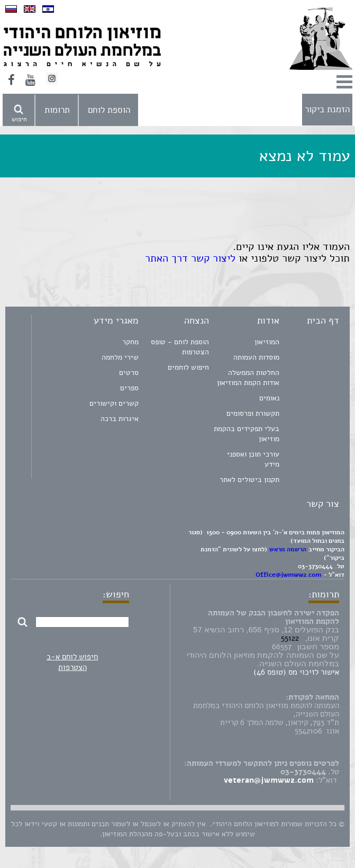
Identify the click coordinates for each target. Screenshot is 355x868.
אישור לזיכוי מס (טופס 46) (296, 672)
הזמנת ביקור (327, 109)
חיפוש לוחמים (188, 367)
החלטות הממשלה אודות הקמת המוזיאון (248, 378)
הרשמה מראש (288, 549)
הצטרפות (72, 667)
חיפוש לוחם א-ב (72, 657)
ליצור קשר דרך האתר (189, 258)
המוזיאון (267, 342)
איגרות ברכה (120, 419)
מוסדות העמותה (256, 357)
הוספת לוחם (109, 110)
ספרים (129, 388)
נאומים (269, 398)
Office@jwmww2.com (288, 575)
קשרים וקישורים (114, 403)
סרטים (129, 373)
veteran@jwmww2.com (269, 780)
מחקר (130, 342)
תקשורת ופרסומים (253, 413)
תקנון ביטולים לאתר (249, 480)
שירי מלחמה (120, 357)
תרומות (57, 110)
